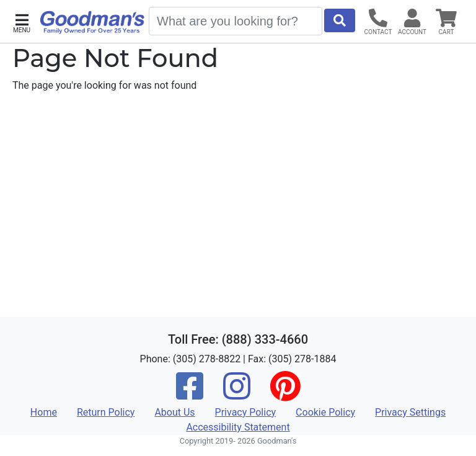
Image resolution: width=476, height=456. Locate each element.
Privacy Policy (246, 412)
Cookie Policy (325, 412)
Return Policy (106, 412)
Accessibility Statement (238, 427)
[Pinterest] (285, 394)
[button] (22, 22)
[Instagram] (237, 394)
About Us (174, 412)
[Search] (236, 21)
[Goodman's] (92, 22)
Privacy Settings (410, 412)
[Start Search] (340, 20)
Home (44, 412)
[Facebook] (190, 394)
